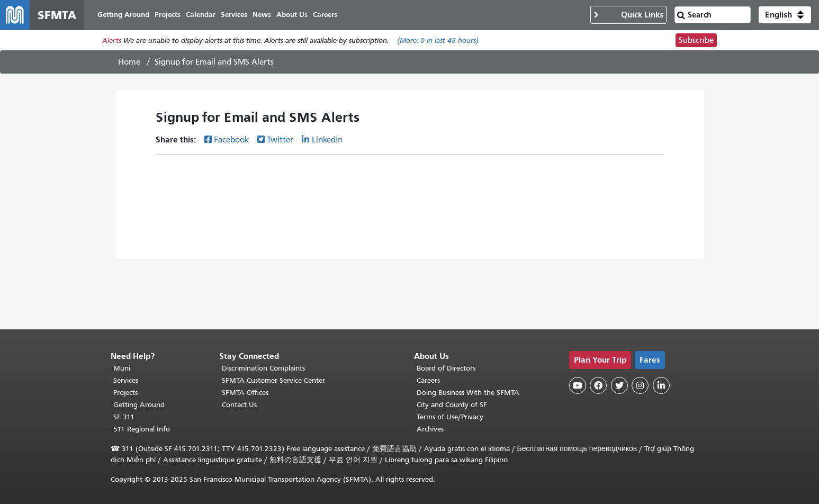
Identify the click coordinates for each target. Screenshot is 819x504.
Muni (122, 368)
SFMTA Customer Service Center (273, 380)
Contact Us (239, 405)
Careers (428, 380)
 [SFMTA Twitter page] (619, 385)
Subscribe (696, 40)
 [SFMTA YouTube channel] (578, 385)
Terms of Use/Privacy (450, 417)
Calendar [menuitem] (201, 15)
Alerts (112, 40)
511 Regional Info (142, 429)
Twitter (280, 140)
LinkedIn (327, 140)
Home (129, 62)
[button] (785, 15)
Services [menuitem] (234, 15)
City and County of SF (452, 405)
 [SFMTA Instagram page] (640, 385)
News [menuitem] (262, 15)
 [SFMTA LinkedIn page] (661, 385)
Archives (430, 429)
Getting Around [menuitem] (123, 15)
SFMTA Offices (245, 393)
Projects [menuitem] (168, 15)
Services (126, 380)
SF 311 (124, 417)
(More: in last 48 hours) (438, 40)
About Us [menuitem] (292, 15)
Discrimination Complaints (263, 368)
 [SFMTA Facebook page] (598, 385)
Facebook (231, 140)
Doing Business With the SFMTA (468, 393)
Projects (125, 393)
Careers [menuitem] (325, 15)
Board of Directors (446, 368)
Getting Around (139, 405)
